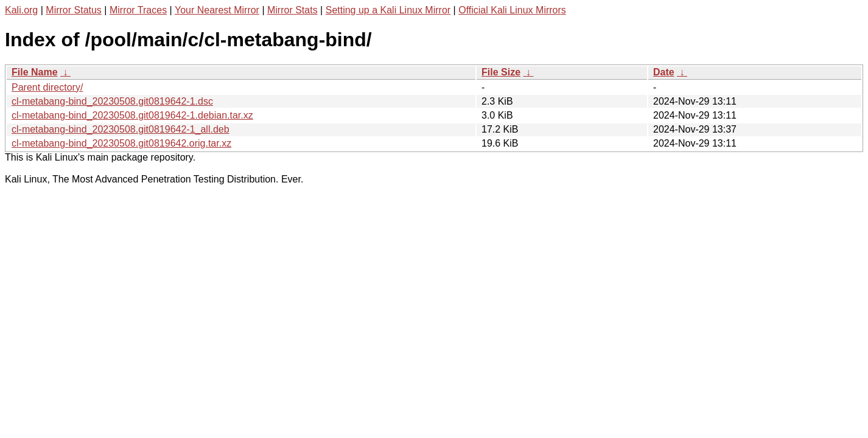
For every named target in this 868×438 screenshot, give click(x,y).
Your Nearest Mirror (217, 10)
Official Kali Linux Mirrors (512, 10)
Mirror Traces (138, 10)
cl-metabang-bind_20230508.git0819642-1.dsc (112, 101)
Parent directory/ (47, 87)
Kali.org (21, 10)
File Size (501, 72)
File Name (35, 72)
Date (664, 72)
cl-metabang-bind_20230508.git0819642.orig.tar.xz (121, 143)
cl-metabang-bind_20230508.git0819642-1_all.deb (121, 129)
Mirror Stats (292, 10)
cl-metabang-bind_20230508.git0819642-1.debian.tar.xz (132, 115)
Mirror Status (74, 10)
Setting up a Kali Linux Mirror (388, 10)
